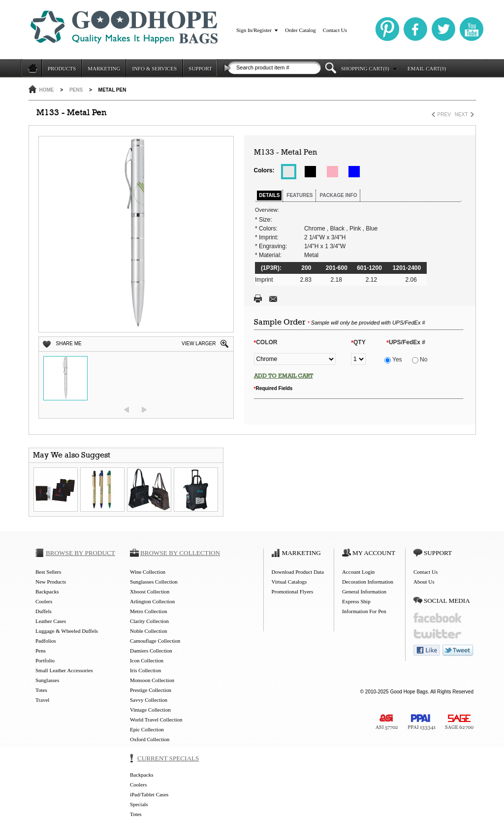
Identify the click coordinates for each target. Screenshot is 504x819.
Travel (42, 700)
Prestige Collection (151, 690)
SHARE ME (69, 344)
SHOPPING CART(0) (365, 68)
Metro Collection (148, 611)
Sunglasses (47, 680)
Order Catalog (300, 30)
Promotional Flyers (293, 591)
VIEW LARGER (199, 344)
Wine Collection (148, 572)
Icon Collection (147, 660)
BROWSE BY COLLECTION (180, 553)
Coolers (44, 601)
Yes (393, 360)
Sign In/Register (254, 30)
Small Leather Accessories (64, 670)
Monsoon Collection (152, 680)
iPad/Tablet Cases (149, 794)
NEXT (461, 115)
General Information (364, 591)
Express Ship (356, 601)
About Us (424, 582)
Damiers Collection (151, 651)
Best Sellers (48, 572)
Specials (139, 804)
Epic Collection (147, 729)
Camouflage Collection (155, 641)
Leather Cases (51, 621)
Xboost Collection (150, 591)
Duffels (44, 611)
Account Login (358, 572)
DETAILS (269, 195)
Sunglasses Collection (154, 582)
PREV (444, 115)
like (427, 650)
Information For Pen (364, 611)
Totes (41, 690)
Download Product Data (298, 572)
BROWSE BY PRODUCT (80, 553)
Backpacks (47, 591)
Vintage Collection (150, 710)
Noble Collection (148, 631)
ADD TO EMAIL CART (283, 376)
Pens (76, 90)
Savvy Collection (149, 700)
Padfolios (46, 641)
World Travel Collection (156, 720)
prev (126, 410)
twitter (438, 634)
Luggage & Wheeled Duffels (67, 631)
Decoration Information (368, 582)
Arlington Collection (152, 601)
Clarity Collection (149, 621)
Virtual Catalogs (289, 582)
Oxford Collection (150, 739)
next (144, 410)
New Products (51, 582)
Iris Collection (145, 670)
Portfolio (45, 660)
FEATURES (299, 195)
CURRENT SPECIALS (168, 758)
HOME (47, 90)
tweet (458, 650)
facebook (438, 618)
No (420, 360)
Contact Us (335, 30)
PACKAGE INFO (338, 195)
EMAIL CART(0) (427, 68)
